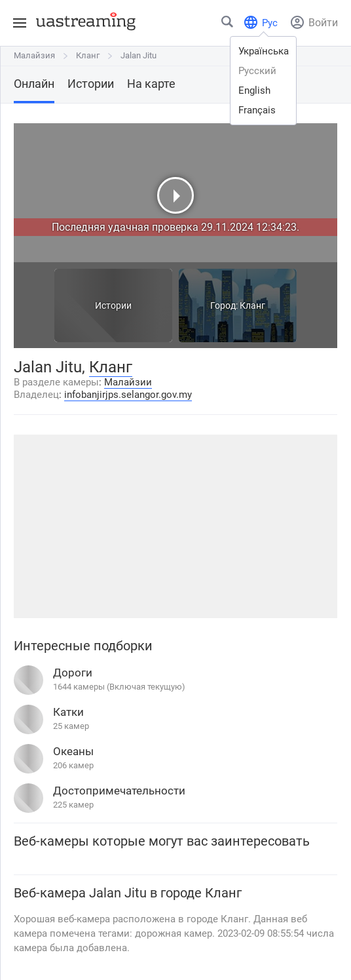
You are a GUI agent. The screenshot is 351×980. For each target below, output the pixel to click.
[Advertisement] (175, 526)
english (254, 90)
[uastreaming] (83, 21)
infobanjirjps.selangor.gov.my (128, 395)
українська (264, 51)
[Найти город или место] (228, 25)
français (257, 110)
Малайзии (128, 382)
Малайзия (34, 55)
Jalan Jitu (139, 55)
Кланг (88, 55)
